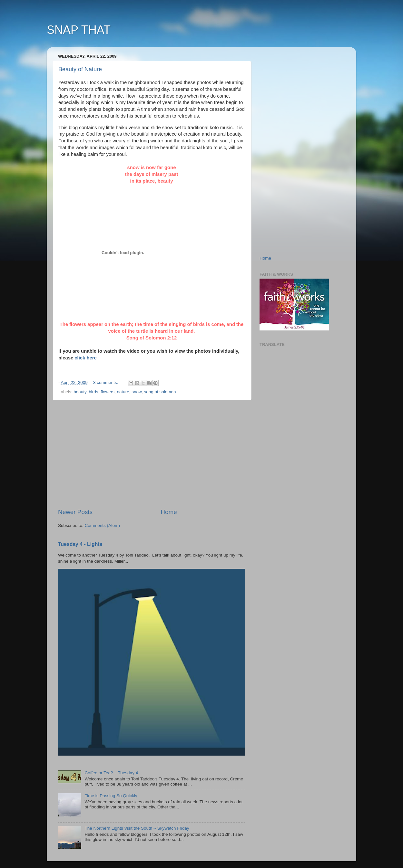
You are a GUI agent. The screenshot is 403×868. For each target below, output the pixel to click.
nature (123, 392)
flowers (108, 392)
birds (93, 392)
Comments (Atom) (103, 525)
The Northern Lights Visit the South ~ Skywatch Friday (137, 828)
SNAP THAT (79, 30)
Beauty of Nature (80, 69)
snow (137, 392)
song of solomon (160, 392)
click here (86, 358)
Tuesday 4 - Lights (80, 544)
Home (169, 512)
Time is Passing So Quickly (111, 796)
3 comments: (106, 382)
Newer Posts (75, 512)
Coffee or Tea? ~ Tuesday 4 (111, 773)
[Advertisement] (152, 454)
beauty (80, 392)
